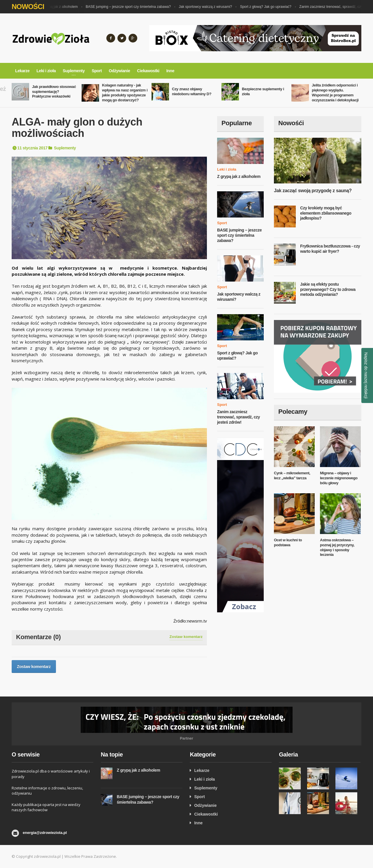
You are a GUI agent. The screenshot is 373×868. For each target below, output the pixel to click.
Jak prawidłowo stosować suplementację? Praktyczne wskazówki (54, 92)
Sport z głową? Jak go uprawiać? (268, 7)
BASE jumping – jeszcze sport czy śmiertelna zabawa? (131, 7)
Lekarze (22, 71)
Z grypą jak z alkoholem (62, 7)
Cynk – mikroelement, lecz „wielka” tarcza (292, 475)
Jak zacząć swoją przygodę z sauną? (313, 191)
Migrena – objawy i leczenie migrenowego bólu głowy (339, 478)
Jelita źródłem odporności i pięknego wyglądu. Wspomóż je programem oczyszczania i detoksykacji (335, 93)
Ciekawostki (148, 71)
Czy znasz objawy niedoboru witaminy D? (192, 91)
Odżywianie (119, 71)
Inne (170, 71)
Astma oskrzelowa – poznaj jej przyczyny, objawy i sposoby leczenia (337, 547)
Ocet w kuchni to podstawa (288, 542)
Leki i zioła (46, 71)
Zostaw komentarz (186, 637)
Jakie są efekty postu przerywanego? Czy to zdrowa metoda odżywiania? (328, 289)
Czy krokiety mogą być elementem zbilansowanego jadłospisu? (326, 213)
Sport (97, 71)
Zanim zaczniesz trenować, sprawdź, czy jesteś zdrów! (239, 417)
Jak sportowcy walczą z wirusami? (208, 7)
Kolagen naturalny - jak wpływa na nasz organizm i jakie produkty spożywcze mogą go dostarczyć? (125, 93)
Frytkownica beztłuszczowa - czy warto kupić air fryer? (330, 249)
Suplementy (65, 148)
